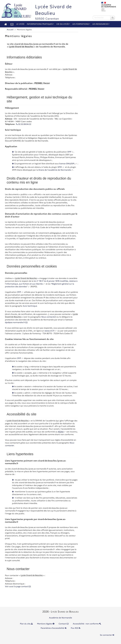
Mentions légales (46, 624)
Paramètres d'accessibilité (54, 628)
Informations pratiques (40, 24)
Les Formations (81, 24)
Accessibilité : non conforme (87, 624)
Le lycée (20, 24)
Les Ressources (101, 24)
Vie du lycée (63, 24)
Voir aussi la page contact (18, 587)
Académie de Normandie (61, 618)
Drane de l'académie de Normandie (55, 170)
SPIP (69, 152)
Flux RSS (76, 628)
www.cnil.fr (50, 331)
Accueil (10, 30)
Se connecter (107, 635)
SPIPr (60, 167)
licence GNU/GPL (67, 164)
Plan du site (26, 624)
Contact (64, 624)
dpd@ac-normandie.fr (16, 323)
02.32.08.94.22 (24, 124)
